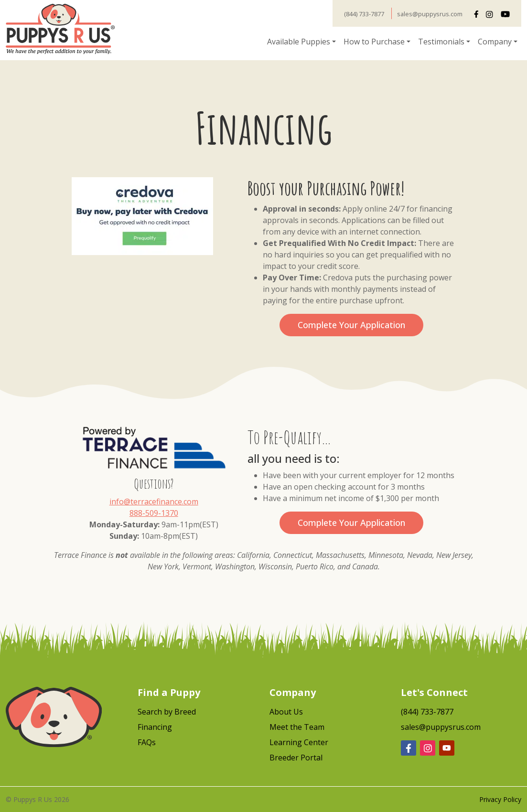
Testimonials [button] (441, 42)
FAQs (147, 742)
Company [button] (495, 42)
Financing (155, 727)
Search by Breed (167, 712)
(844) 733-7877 (364, 14)
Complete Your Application (351, 325)
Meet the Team (297, 727)
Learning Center (299, 742)
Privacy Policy (500, 799)
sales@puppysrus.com (430, 14)
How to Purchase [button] (374, 42)
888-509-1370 (154, 513)
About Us (286, 712)
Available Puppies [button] (299, 42)
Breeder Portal (296, 758)
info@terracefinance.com (154, 502)
